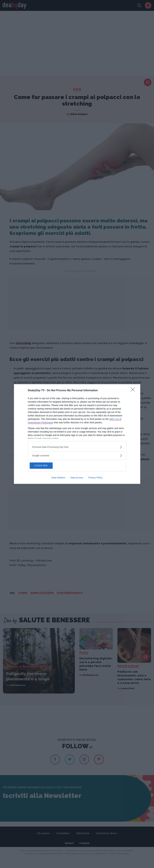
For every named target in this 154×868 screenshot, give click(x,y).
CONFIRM (45, 466)
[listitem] (77, 447)
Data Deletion (58, 478)
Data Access (77, 478)
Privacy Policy (95, 478)
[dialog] (77, 434)
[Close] (134, 390)
